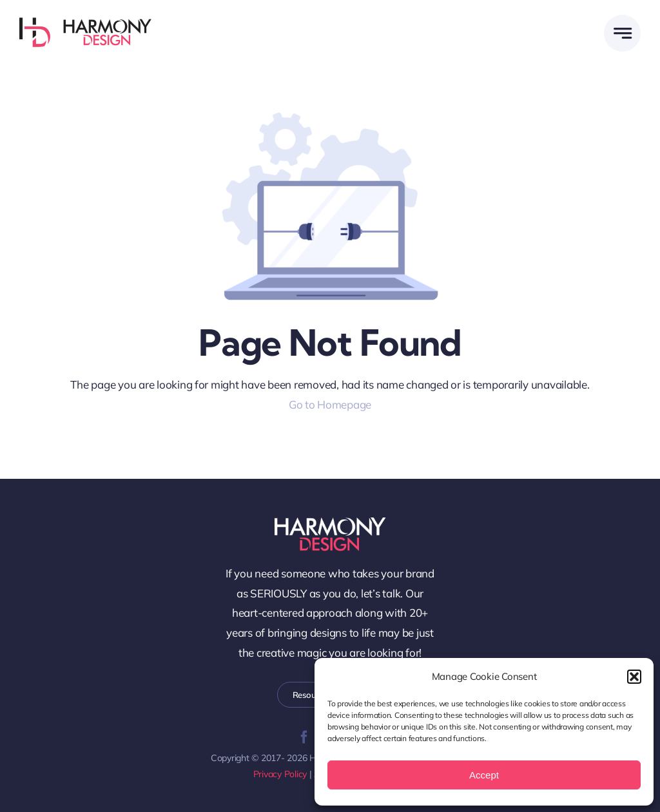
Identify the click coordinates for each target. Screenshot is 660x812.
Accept (484, 775)
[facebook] (304, 737)
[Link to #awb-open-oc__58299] (622, 33)
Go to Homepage (330, 404)
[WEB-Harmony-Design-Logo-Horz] (85, 23)
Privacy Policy (280, 774)
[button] (634, 677)
